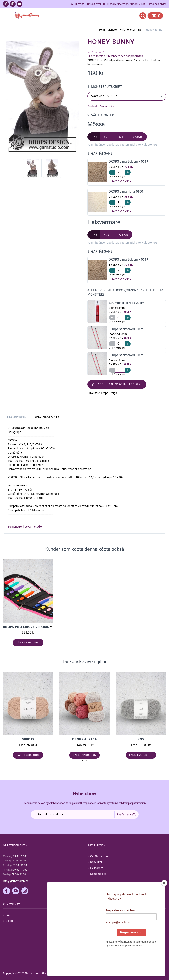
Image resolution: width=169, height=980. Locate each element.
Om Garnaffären (100, 856)
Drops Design (109, 393)
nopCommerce (99, 973)
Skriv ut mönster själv (101, 106)
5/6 (121, 137)
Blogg (9, 921)
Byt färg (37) (120, 181)
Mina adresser (99, 927)
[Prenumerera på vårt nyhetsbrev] (85, 814)
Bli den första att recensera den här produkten (115, 56)
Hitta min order (157, 4)
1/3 (95, 235)
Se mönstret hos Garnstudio (25, 527)
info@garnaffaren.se (16, 881)
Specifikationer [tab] (47, 417)
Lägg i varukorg (28, 643)
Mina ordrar (97, 921)
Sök (8, 915)
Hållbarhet (97, 868)
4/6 (107, 235)
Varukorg (96, 933)
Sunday (28, 739)
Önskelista (97, 939)
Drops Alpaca (84, 739)
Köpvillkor (96, 862)
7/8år (137, 137)
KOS (141, 739)
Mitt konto (96, 915)
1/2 (95, 137)
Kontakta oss (98, 874)
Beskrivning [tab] (17, 417)
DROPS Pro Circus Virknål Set (30, 627)
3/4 (107, 137)
